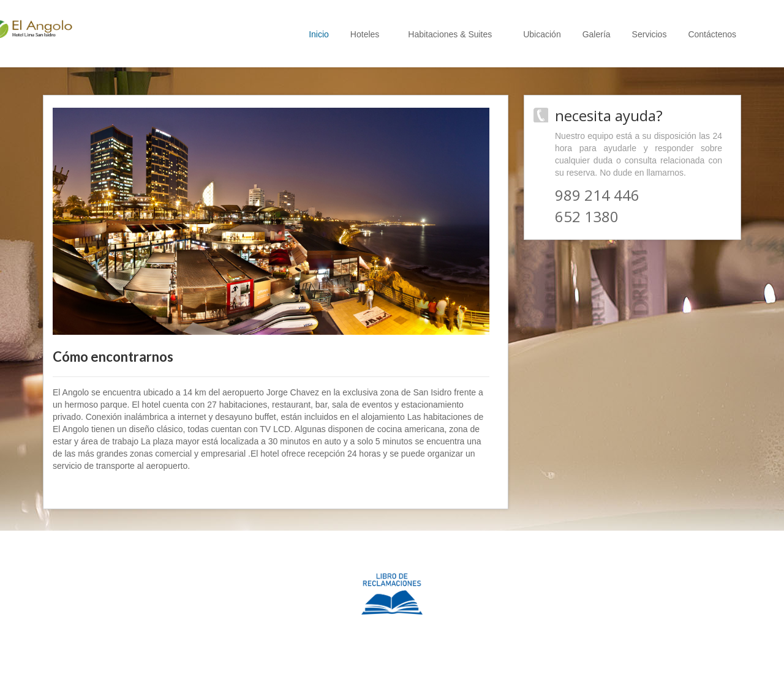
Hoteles (368, 34)
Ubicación (542, 34)
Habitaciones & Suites (455, 34)
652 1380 (587, 216)
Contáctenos (712, 34)
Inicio (319, 34)
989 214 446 (597, 195)
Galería (597, 34)
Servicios (650, 34)
